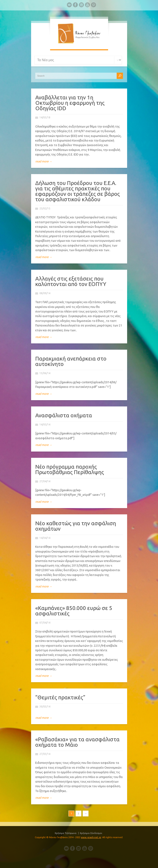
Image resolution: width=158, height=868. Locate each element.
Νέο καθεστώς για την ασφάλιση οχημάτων (76, 526)
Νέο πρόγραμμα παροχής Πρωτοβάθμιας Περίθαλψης (70, 469)
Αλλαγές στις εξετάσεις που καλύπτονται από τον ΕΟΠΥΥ (71, 281)
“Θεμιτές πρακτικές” (60, 697)
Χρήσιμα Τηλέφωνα (66, 833)
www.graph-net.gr (91, 837)
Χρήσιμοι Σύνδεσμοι (91, 833)
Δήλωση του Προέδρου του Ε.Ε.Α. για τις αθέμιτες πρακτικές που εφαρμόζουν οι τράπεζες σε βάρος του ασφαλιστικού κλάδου (78, 191)
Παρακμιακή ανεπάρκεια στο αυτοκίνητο (71, 361)
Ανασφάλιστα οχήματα (64, 415)
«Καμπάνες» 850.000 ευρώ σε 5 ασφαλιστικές (74, 611)
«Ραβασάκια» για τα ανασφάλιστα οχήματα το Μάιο (77, 742)
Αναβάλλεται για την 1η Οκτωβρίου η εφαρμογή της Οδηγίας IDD (70, 103)
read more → (44, 161)
